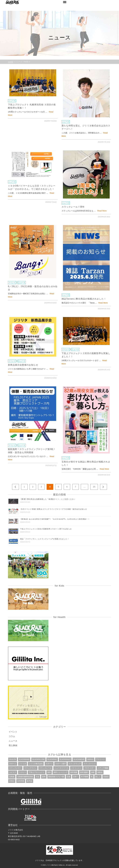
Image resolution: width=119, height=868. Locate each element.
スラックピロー (15, 768)
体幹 (49, 772)
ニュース (12, 101)
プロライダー (89, 768)
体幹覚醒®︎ (84, 772)
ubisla (90, 759)
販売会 (30, 781)
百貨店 (106, 777)
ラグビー (23, 772)
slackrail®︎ (65, 759)
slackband (24, 759)
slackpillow (38, 759)
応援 (68, 777)
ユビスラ (13, 772)
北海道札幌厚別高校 (25, 777)
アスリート (100, 759)
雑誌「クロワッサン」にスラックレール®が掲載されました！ (45, 539)
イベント (12, 283)
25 (94, 487)
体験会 (100, 772)
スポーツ (49, 764)
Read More (102, 211)
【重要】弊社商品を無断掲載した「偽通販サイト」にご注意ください (48, 499)
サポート (13, 764)
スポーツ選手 (61, 764)
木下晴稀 (84, 777)
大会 (37, 777)
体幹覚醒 (74, 772)
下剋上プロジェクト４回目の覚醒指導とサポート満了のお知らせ (46, 529)
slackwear (79, 759)
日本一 (76, 777)
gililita (13, 759)
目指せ (12, 781)
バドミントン (76, 768)
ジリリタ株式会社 (36, 764)
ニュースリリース (61, 768)
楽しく (98, 777)
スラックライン (30, 768)
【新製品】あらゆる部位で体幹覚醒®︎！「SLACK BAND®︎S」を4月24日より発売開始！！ (55, 519)
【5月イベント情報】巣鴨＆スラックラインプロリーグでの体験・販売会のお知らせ (54, 509)
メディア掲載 (103, 768)
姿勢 (44, 777)
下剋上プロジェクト (37, 772)
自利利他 (21, 781)
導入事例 (13, 745)
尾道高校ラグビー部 (56, 777)
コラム (12, 736)
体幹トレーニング (61, 772)
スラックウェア (75, 764)
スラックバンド (90, 764)
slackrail (52, 759)
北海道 (12, 777)
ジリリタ (23, 764)
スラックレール (45, 768)
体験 (93, 772)
